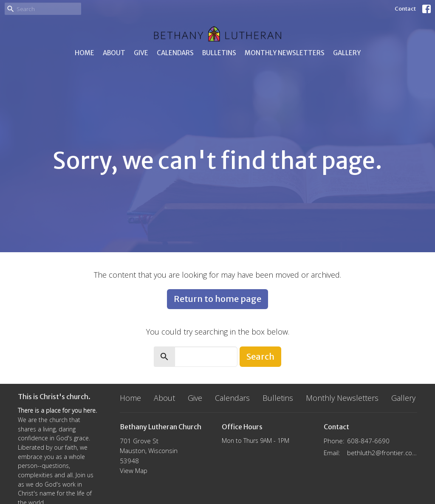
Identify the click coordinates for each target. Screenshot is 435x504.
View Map (134, 470)
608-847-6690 (368, 441)
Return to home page (217, 299)
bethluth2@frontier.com (382, 453)
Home (85, 53)
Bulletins (219, 53)
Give (141, 53)
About (114, 53)
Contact (405, 9)
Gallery (347, 53)
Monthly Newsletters (285, 53)
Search (260, 356)
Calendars (175, 53)
